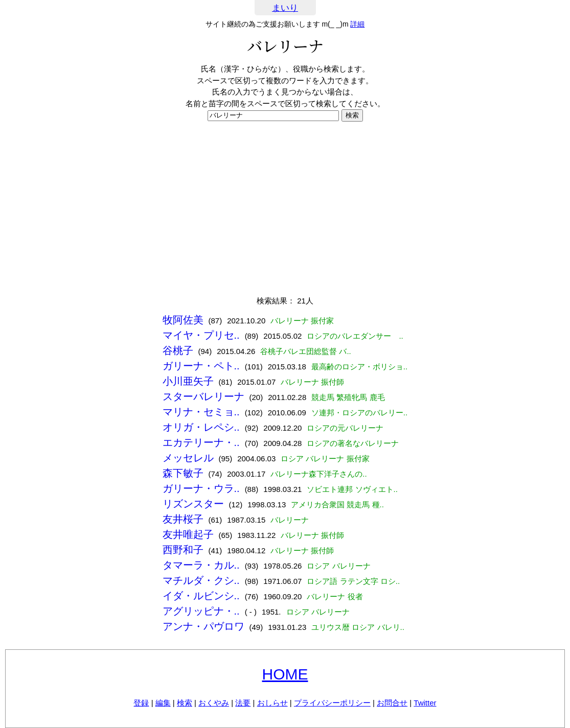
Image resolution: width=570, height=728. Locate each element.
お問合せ (392, 703)
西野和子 (183, 550)
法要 (243, 703)
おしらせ (272, 703)
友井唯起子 (188, 534)
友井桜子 (183, 519)
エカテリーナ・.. (201, 442)
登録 (141, 703)
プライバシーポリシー (332, 703)
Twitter (425, 703)
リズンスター (193, 504)
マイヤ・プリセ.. (201, 335)
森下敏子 (183, 473)
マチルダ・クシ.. (201, 580)
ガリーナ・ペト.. (201, 366)
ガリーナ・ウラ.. (201, 488)
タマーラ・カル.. (201, 565)
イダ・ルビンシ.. (201, 596)
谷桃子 (178, 350)
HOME (285, 674)
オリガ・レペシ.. (201, 427)
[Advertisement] (285, 208)
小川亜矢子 (188, 381)
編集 (163, 703)
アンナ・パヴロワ (203, 626)
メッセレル (188, 458)
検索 (185, 703)
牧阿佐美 (183, 320)
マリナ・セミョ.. (201, 412)
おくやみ (214, 703)
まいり (285, 8)
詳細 (357, 24)
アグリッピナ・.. (201, 611)
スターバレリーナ (203, 396)
